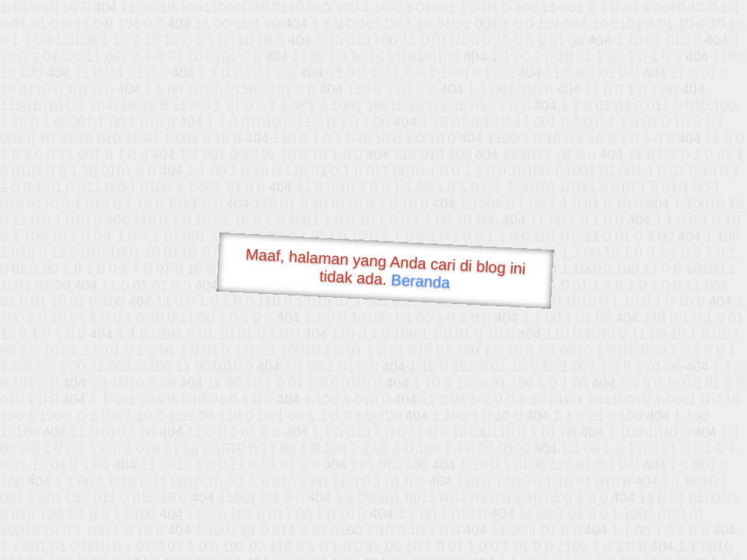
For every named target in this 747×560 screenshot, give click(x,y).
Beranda (421, 281)
